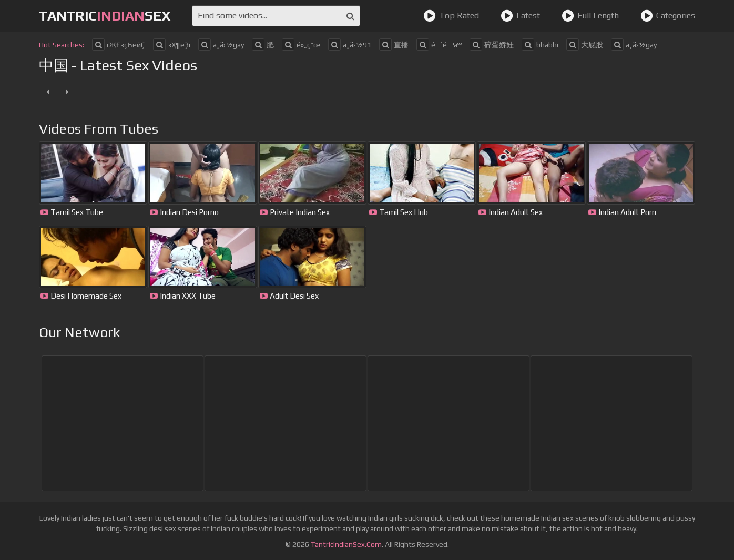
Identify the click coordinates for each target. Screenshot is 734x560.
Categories (668, 16)
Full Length (590, 16)
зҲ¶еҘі (172, 45)
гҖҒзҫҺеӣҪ (119, 45)
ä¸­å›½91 (350, 45)
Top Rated (451, 16)
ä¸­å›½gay (221, 45)
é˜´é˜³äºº (439, 45)
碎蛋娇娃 (492, 45)
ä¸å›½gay (634, 45)
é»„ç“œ (301, 45)
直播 (394, 45)
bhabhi (540, 45)
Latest (520, 16)
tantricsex (105, 16)
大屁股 (585, 45)
